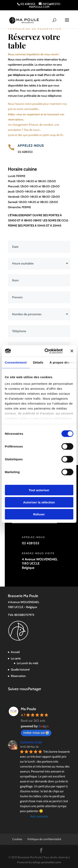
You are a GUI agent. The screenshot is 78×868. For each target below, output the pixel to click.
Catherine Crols (31, 742)
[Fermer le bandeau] (72, 351)
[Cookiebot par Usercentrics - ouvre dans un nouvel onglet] (46, 351)
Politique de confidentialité (44, 839)
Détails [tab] (38, 362)
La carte (16, 658)
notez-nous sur (36, 733)
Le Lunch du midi (27, 663)
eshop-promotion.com (47, 862)
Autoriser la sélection (39, 502)
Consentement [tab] (16, 362)
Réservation (18, 676)
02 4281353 (25, 152)
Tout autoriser (39, 490)
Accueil (15, 652)
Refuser (39, 514)
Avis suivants (39, 816)
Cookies (17, 839)
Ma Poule (28, 709)
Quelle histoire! (20, 670)
